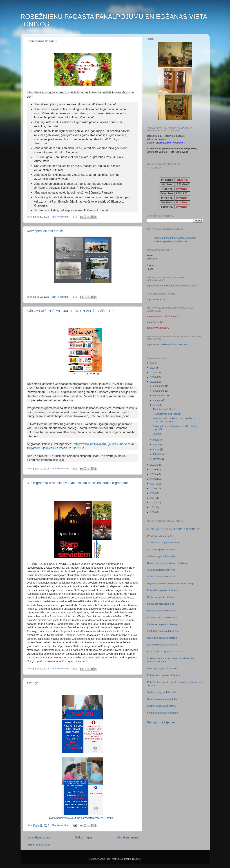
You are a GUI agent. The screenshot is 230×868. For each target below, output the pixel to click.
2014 (153, 498)
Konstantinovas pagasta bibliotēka (166, 651)
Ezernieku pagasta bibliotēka (163, 590)
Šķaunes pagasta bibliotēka (162, 699)
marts (157, 449)
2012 (153, 507)
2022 (153, 382)
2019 (153, 474)
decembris (159, 386)
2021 (153, 465)
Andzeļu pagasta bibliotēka (162, 549)
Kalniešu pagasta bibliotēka (162, 617)
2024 (153, 372)
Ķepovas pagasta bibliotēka (162, 638)
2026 (153, 363)
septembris (160, 395)
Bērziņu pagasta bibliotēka (161, 577)
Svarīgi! (33, 683)
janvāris (158, 459)
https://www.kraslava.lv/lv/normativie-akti (168, 344)
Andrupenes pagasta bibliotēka (164, 543)
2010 (153, 512)
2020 (153, 469)
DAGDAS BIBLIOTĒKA (160, 536)
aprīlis (157, 445)
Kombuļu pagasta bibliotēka (162, 645)
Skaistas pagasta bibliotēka (162, 692)
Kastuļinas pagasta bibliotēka (163, 631)
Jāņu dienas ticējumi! (42, 41)
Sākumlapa (83, 837)
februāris (158, 454)
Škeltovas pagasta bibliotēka (163, 713)
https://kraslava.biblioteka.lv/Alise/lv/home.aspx (172, 286)
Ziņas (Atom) (43, 845)
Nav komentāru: (61, 217)
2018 (153, 479)
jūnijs (156, 405)
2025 (153, 368)
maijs (156, 440)
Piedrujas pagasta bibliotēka (162, 668)
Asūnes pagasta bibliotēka (161, 556)
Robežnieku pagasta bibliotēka (164, 675)
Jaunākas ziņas (39, 837)
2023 (153, 377)
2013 (153, 503)
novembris (159, 391)
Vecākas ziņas (128, 837)
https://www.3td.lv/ (156, 300)
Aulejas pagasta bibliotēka (161, 570)
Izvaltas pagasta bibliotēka (161, 611)
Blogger (136, 859)
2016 (153, 488)
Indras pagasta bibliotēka (161, 604)
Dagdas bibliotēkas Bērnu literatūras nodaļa (171, 583)
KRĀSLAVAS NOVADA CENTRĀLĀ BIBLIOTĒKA (174, 529)
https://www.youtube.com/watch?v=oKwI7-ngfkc (85, 818)
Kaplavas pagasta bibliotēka (162, 624)
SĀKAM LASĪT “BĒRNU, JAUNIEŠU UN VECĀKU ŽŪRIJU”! (70, 311)
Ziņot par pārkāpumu (161, 722)
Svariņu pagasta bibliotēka (161, 706)
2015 (153, 493)
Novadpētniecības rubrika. (46, 231)
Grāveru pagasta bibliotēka (162, 597)
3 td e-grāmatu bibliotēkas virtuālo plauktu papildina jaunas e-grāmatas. (78, 483)
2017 (153, 484)
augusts (158, 400)
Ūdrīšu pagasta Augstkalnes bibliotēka (168, 563)
